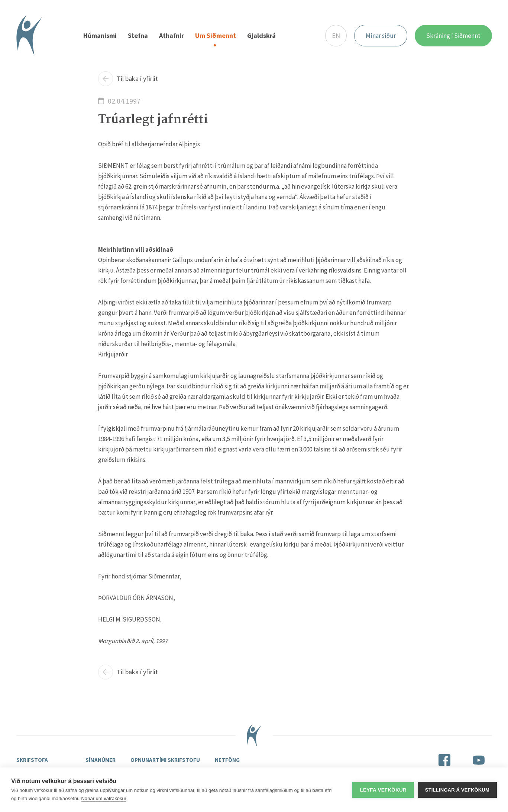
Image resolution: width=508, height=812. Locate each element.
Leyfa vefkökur (383, 790)
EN (336, 35)
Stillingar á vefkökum (457, 790)
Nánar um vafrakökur (104, 798)
